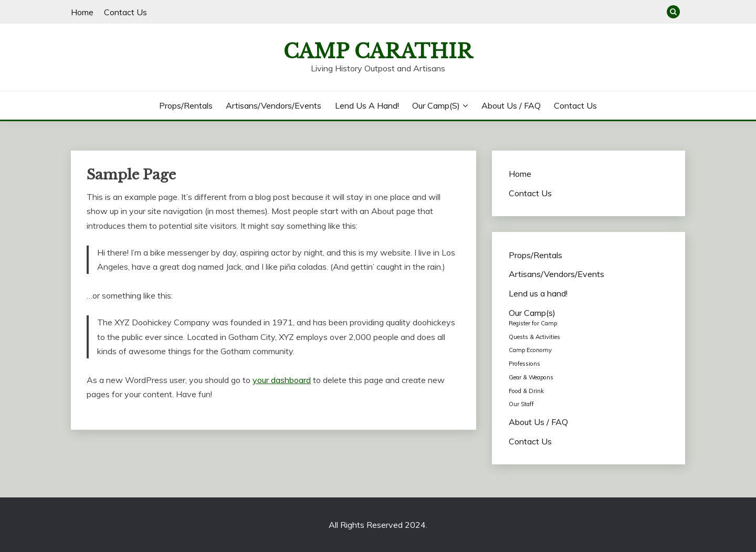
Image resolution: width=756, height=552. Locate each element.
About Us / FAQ (511, 105)
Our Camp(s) (436, 105)
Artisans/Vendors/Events (274, 105)
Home (82, 12)
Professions (524, 364)
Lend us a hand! (367, 105)
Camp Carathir (378, 51)
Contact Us (125, 12)
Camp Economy (530, 350)
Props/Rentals (186, 105)
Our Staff (521, 404)
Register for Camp (533, 323)
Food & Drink (526, 391)
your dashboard (282, 380)
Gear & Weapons (531, 377)
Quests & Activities (534, 337)
